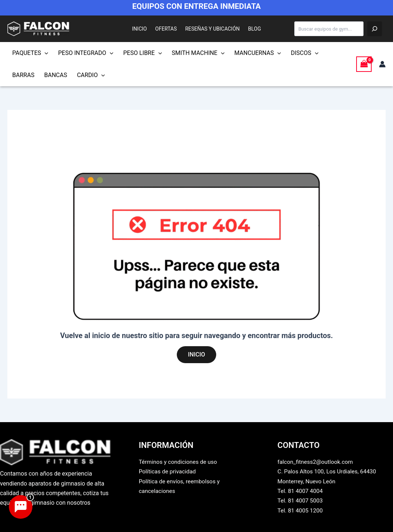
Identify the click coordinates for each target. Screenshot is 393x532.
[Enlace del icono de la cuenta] (382, 64)
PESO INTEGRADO (82, 53)
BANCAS (22, 75)
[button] (43, 53)
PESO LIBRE (136, 53)
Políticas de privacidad (169, 471)
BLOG (250, 29)
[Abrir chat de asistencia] (21, 507)
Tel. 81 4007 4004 (301, 491)
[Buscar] (375, 29)
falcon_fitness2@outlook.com (316, 462)
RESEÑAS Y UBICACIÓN (211, 29)
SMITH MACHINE (190, 53)
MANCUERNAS (247, 53)
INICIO (144, 29)
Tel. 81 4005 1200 (301, 510)
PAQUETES (29, 53)
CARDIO (55, 75)
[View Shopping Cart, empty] (364, 64)
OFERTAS (168, 29)
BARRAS (323, 53)
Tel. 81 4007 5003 (301, 500)
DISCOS (291, 53)
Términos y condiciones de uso (179, 462)
